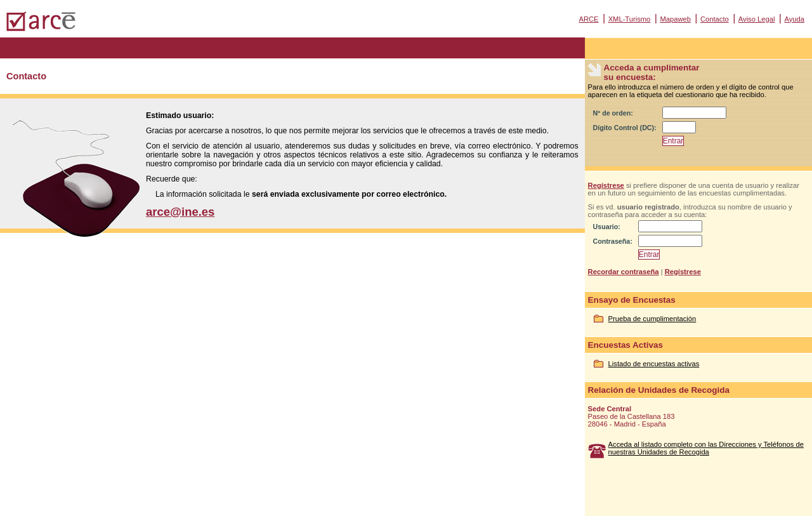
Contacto (715, 19)
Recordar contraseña (624, 272)
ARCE (588, 19)
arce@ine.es (180, 212)
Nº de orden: (613, 113)
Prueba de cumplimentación (652, 319)
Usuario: (607, 227)
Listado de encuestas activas (654, 364)
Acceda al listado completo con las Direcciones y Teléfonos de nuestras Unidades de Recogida (706, 448)
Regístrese (606, 185)
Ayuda (794, 19)
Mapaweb (675, 19)
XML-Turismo (630, 19)
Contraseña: (613, 241)
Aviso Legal (757, 19)
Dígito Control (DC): (625, 128)
